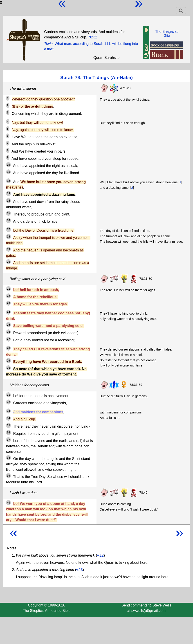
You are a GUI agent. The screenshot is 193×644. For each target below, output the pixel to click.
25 (8, 325)
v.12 (100, 555)
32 (8, 402)
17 (8, 229)
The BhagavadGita (167, 34)
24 (8, 312)
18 (8, 237)
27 (8, 339)
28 (8, 348)
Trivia (48, 44)
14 (8, 201)
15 (8, 213)
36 (8, 433)
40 (8, 503)
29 (8, 361)
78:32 (93, 37)
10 (8, 165)
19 (8, 249)
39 (8, 476)
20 (8, 262)
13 (8, 193)
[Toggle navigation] (181, 11)
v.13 (80, 570)
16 (8, 220)
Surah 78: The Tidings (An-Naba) (96, 77)
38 (8, 458)
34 (8, 418)
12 (8, 181)
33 (8, 411)
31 (8, 395)
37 (8, 440)
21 (8, 289)
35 (8, 425)
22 (8, 296)
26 (8, 332)
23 (8, 303)
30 (8, 368)
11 (8, 172)
